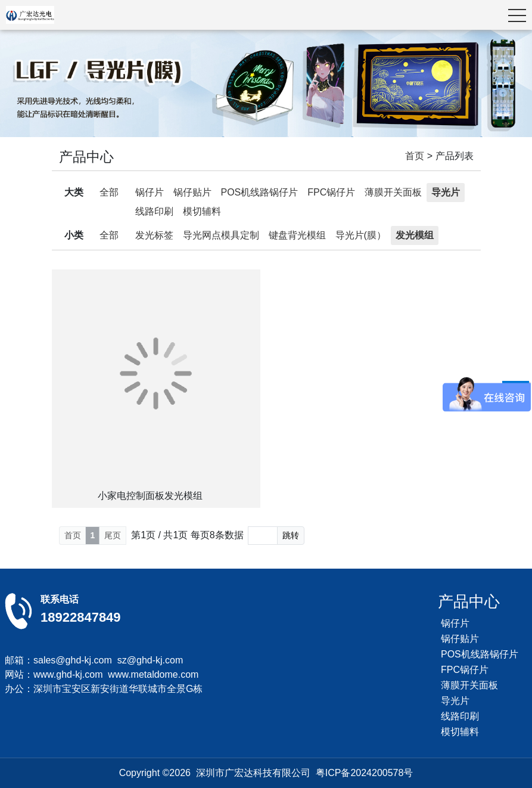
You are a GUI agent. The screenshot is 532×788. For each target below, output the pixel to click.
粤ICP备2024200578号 (365, 773)
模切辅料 (202, 211)
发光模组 (415, 235)
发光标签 (154, 235)
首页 (415, 156)
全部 (109, 192)
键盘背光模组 (297, 235)
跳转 (291, 535)
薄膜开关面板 (393, 192)
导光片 (446, 192)
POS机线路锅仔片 (260, 192)
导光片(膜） (361, 235)
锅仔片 (150, 192)
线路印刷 (154, 211)
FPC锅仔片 (331, 192)
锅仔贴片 (192, 192)
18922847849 (81, 617)
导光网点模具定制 (221, 235)
